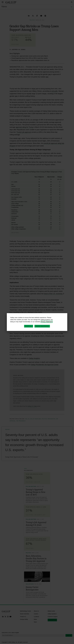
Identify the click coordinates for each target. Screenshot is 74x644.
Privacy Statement (47, 322)
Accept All (29, 326)
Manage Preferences (42, 326)
